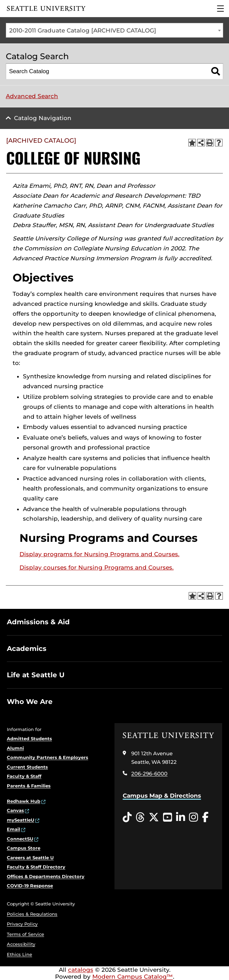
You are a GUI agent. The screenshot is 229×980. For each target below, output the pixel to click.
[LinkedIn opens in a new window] (180, 818)
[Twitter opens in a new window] (154, 818)
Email (14, 829)
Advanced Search (32, 96)
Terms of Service (25, 934)
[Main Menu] (220, 9)
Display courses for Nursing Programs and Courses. (97, 567)
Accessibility (21, 944)
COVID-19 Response (30, 886)
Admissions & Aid (38, 622)
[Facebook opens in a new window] (205, 818)
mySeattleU (21, 820)
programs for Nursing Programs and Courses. (99, 554)
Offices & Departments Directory (46, 876)
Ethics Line (19, 954)
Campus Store (24, 848)
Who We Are (30, 702)
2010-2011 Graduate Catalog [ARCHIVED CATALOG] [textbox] (83, 30)
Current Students (27, 767)
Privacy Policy (22, 924)
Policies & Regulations (32, 914)
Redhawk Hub (24, 801)
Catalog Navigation (43, 118)
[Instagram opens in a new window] (193, 818)
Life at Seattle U (36, 675)
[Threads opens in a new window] (140, 818)
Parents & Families (29, 786)
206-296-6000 (149, 774)
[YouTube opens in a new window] (167, 818)
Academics (27, 649)
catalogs (81, 970)
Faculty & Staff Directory (36, 867)
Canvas (15, 810)
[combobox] (114, 30)
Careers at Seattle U (30, 858)
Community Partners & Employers (48, 757)
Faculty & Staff (24, 776)
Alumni (15, 748)
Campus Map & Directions (162, 796)
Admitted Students (29, 739)
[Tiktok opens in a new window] (127, 818)
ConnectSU (20, 839)
